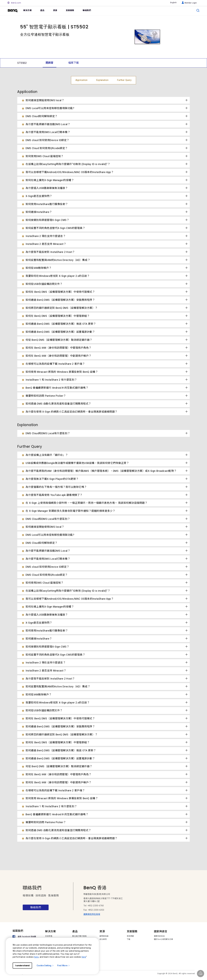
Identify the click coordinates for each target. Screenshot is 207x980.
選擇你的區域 (159, 936)
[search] (198, 10)
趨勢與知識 (104, 936)
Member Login (189, 3)
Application (82, 80)
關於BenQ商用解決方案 (164, 939)
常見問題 (130, 936)
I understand (22, 966)
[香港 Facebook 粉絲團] (25, 937)
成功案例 (103, 939)
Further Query (124, 80)
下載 (129, 939)
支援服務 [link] (70, 10)
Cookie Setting (45, 966)
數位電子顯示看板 (79, 936)
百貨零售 (49, 936)
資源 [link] (55, 10)
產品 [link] (42, 10)
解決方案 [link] (27, 10)
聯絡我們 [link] (87, 10)
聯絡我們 (36, 907)
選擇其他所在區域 (92, 914)
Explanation (102, 80)
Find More (64, 966)
